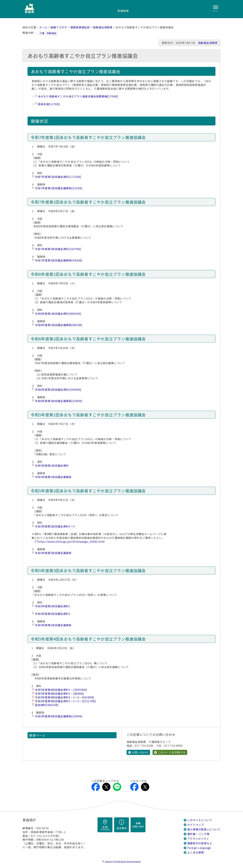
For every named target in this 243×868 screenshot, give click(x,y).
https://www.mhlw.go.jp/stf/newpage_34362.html (71, 542)
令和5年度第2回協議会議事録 (53, 553)
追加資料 (47, 705)
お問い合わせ (140, 752)
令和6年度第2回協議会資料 (58, 390)
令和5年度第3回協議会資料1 (53, 606)
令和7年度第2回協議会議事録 (59, 260)
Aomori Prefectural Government (123, 861)
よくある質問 (196, 852)
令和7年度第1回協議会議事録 (59, 188)
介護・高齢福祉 (48, 33)
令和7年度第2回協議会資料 (58, 249)
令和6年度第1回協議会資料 (58, 314)
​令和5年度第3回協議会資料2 (53, 614)
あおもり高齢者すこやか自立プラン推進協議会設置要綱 (78, 96)
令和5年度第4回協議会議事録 (59, 716)
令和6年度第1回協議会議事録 (59, 325)
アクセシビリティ (198, 839)
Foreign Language (199, 848)
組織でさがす (59, 27)
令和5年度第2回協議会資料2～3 (55, 526)
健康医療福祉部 (80, 27)
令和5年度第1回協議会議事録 (53, 477)
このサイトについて (200, 820)
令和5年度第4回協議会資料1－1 (61, 690)
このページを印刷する (172, 752)
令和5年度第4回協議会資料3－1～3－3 (65, 701)
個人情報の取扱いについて (204, 829)
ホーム (43, 27)
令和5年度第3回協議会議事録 (53, 625)
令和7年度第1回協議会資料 (58, 177)
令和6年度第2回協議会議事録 (59, 401)
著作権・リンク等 (198, 834)
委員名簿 (49, 104)
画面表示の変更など (200, 843)
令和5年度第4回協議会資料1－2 (59, 694)
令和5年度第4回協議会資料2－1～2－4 (65, 697)
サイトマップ (196, 825)
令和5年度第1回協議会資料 (52, 466)
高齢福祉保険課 (103, 27)
